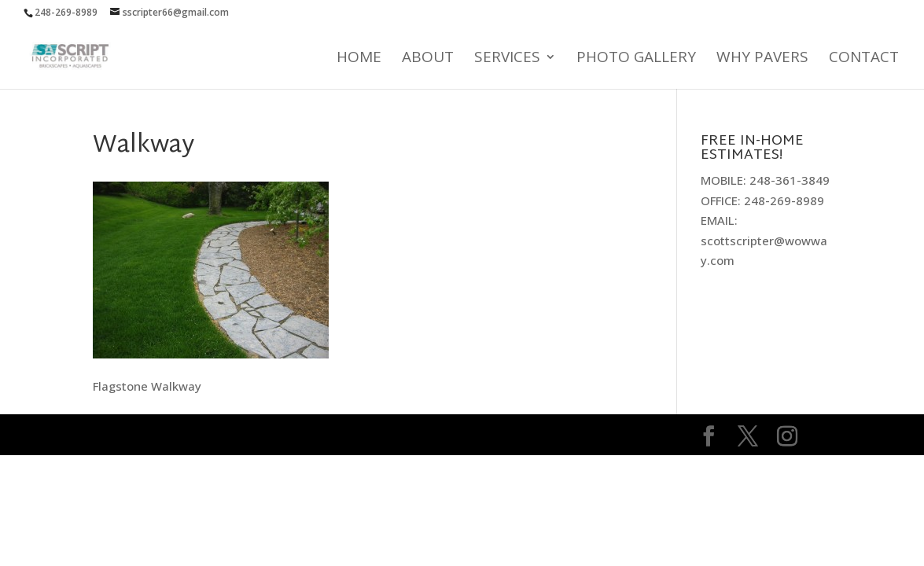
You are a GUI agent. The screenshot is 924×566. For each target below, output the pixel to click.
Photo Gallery (636, 59)
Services (507, 59)
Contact (864, 59)
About (428, 59)
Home (359, 59)
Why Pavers (762, 59)
